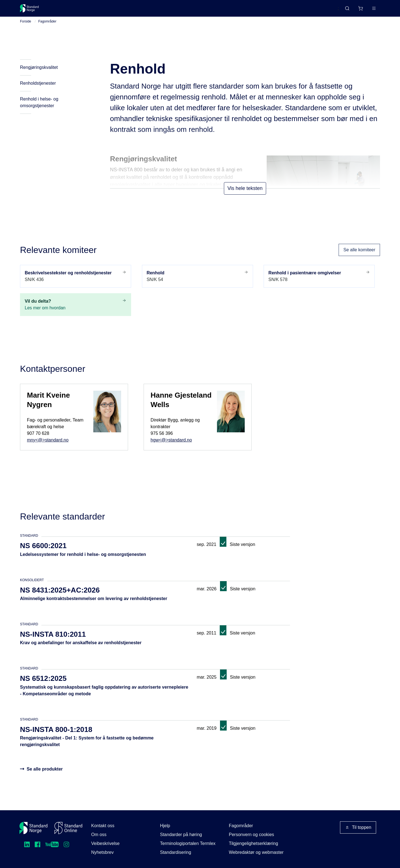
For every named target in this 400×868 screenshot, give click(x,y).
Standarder (67, 10)
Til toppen (358, 827)
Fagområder (47, 28)
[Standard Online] (68, 828)
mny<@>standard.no (48, 446)
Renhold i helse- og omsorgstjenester (39, 109)
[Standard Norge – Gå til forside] (33, 11)
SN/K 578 (319, 282)
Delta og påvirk (102, 10)
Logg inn (367, 10)
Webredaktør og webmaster (256, 852)
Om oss (99, 835)
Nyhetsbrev (102, 852)
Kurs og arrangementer (148, 10)
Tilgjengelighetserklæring (253, 843)
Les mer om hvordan (76, 311)
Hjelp (165, 826)
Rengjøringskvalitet (39, 74)
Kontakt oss (103, 826)
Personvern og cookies (252, 835)
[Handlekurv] (344, 11)
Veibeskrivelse (105, 843)
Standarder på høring (181, 835)
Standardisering (176, 852)
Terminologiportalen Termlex (188, 843)
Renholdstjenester (38, 90)
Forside (26, 28)
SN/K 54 (197, 282)
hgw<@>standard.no (171, 446)
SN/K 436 (76, 282)
